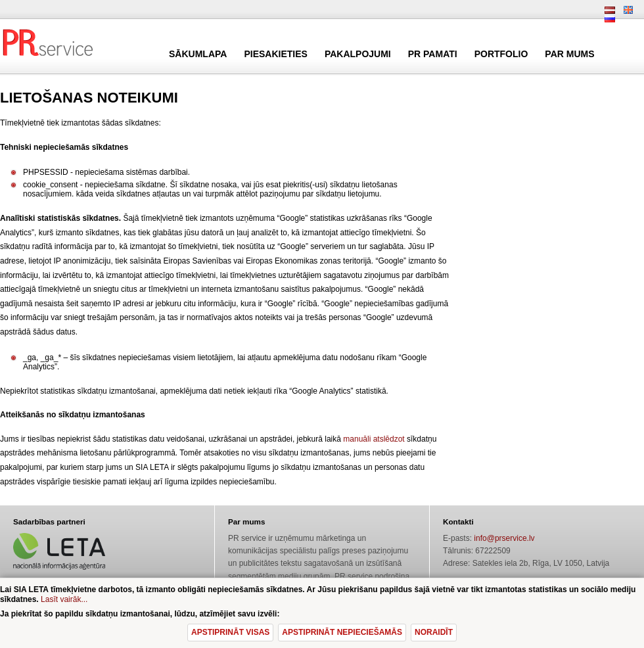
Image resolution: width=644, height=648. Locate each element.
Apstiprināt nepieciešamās (342, 632)
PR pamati (433, 54)
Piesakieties (275, 54)
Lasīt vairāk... (64, 599)
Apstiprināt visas (230, 632)
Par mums (569, 54)
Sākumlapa (198, 54)
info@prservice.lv (504, 538)
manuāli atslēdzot (374, 439)
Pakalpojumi (358, 54)
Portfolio (501, 54)
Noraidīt (434, 632)
